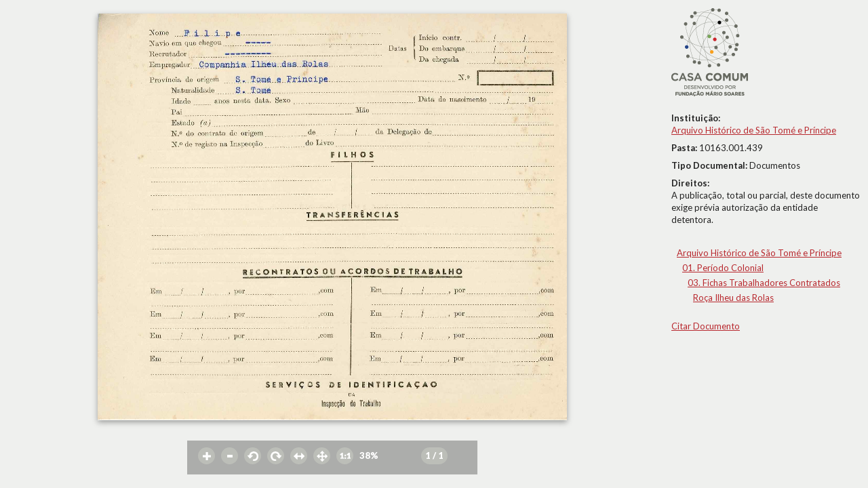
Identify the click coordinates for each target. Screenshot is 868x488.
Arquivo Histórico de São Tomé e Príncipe (754, 130)
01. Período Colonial (723, 268)
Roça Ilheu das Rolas (733, 298)
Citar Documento (706, 326)
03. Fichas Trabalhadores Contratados (764, 283)
